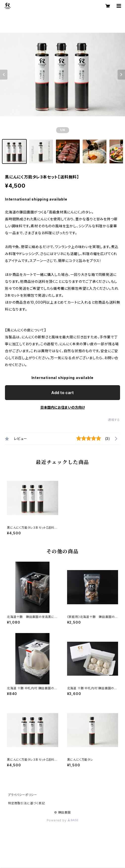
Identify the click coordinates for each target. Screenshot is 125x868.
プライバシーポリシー (23, 795)
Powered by (63, 820)
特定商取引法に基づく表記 (26, 803)
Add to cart (62, 393)
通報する (114, 420)
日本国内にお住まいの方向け (63, 407)
